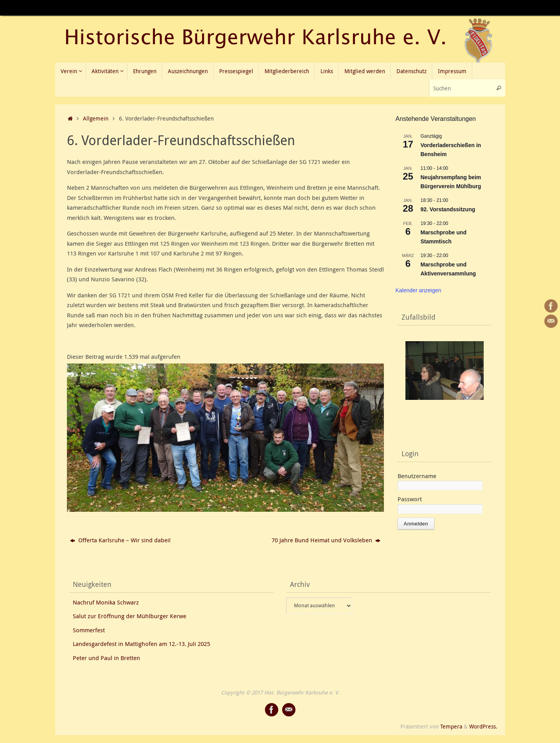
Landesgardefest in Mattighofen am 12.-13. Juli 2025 (141, 644)
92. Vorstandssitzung (448, 209)
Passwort (410, 499)
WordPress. (483, 727)
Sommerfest (89, 630)
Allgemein (96, 119)
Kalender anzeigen (419, 290)
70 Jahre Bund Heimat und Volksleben (326, 540)
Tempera (451, 727)
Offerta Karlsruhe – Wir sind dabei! (120, 540)
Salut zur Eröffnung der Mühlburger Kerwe (130, 616)
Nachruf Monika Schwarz (106, 602)
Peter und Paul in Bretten (106, 658)
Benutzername (417, 476)
